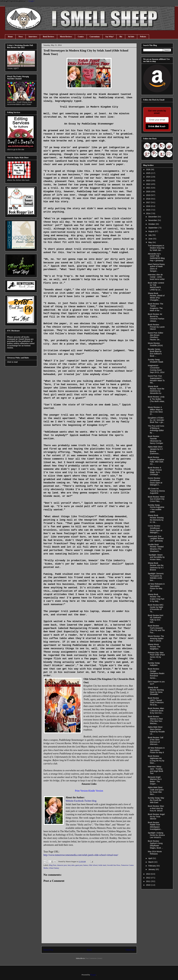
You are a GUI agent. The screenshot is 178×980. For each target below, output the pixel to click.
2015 (148, 210)
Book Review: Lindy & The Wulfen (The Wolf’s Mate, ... (156, 400)
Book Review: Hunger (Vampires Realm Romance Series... (156, 673)
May (150, 242)
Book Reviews (49, 37)
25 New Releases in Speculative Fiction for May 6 (156, 750)
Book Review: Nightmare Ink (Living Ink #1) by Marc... (156, 759)
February (152, 866)
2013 (148, 874)
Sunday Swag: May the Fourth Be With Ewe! (156, 800)
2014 (148, 213)
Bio (121, 37)
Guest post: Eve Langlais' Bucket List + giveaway (156, 539)
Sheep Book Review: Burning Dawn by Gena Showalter (156, 691)
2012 (148, 878)
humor (86, 865)
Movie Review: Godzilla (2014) (155, 344)
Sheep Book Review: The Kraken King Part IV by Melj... (156, 598)
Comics (81, 37)
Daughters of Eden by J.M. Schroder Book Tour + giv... (156, 420)
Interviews (33, 37)
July (150, 235)
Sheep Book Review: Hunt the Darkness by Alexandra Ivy (156, 390)
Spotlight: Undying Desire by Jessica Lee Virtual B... (156, 835)
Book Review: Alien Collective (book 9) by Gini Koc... (156, 711)
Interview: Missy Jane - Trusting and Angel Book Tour (155, 770)
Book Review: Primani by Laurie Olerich (156, 327)
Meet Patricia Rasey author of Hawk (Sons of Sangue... (156, 268)
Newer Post (48, 950)
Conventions (95, 37)
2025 (148, 173)
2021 (148, 188)
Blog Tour (53, 865)
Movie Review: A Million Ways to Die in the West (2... (155, 411)
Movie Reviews (66, 37)
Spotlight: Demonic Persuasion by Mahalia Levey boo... (156, 577)
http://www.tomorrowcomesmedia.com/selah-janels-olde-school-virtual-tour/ (81, 855)
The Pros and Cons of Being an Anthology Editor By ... (156, 429)
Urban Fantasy (54, 868)
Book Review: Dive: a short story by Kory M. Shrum (156, 808)
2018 (148, 199)
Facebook (79, 801)
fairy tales (71, 865)
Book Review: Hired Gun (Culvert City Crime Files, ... (156, 499)
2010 (148, 885)
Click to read (12, 362)
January (152, 869)
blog (94, 801)
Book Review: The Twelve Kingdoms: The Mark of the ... (155, 307)
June (151, 239)
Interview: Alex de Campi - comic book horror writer (156, 277)
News (21, 37)
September (153, 228)
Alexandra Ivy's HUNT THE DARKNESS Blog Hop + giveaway (156, 257)
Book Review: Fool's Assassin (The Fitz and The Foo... (156, 629)
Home (10, 37)
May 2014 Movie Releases (155, 853)
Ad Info (131, 37)
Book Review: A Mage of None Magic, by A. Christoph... (155, 471)
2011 (148, 881)
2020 (148, 192)
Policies (143, 37)
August (152, 231)
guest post (79, 865)
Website (70, 801)
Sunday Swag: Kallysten (154, 664)
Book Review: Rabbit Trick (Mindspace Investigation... (155, 826)
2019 (148, 195)
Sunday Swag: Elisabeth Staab (155, 361)
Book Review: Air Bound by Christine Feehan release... (156, 317)
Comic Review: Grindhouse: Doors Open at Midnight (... (155, 529)
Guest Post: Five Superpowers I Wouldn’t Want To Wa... (156, 379)
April (151, 858)
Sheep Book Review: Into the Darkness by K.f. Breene (156, 566)
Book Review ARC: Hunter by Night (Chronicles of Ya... (156, 608)
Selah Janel (102, 865)
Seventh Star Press (114, 865)
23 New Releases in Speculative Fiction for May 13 (156, 587)
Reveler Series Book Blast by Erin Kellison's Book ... (155, 353)
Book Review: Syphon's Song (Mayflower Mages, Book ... (155, 844)
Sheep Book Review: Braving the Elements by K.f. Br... (156, 519)
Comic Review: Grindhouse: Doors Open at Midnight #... (155, 481)
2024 (148, 177)
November (153, 220)
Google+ (32, 1)
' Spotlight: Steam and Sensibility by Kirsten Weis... (156, 557)
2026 (148, 169)
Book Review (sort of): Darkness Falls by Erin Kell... (155, 619)
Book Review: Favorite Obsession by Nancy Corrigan (155, 440)
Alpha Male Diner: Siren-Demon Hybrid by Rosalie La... (156, 730)
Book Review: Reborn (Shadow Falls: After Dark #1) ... (156, 461)
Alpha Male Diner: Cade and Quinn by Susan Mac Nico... (156, 791)
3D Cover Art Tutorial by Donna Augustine (156, 491)
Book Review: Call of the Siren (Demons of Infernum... (155, 741)
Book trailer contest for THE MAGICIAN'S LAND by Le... (156, 286)
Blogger (93, 975)
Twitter (88, 801)
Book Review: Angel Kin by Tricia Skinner (156, 817)
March (151, 862)
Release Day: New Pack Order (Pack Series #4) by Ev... (156, 656)
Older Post (130, 950)
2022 (148, 184)
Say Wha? (110, 37)
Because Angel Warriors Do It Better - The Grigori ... (155, 780)
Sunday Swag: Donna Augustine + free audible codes (156, 508)
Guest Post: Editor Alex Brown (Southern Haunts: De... (155, 336)
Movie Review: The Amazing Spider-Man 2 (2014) (156, 638)
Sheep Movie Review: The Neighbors (154, 647)
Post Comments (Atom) (94, 958)
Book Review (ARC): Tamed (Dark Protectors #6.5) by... (156, 701)
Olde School (93, 865)
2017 (148, 202)
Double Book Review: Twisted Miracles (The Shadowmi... (156, 548)
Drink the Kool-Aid (157, 126)
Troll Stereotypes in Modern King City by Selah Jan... (156, 248)
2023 (148, 181)
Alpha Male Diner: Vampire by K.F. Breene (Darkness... (155, 450)
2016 (148, 206)
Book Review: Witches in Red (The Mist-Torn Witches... (155, 720)
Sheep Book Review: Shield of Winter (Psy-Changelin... (156, 297)
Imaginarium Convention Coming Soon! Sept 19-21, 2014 (156, 369)
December (153, 217)
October (152, 224)
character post (62, 865)
